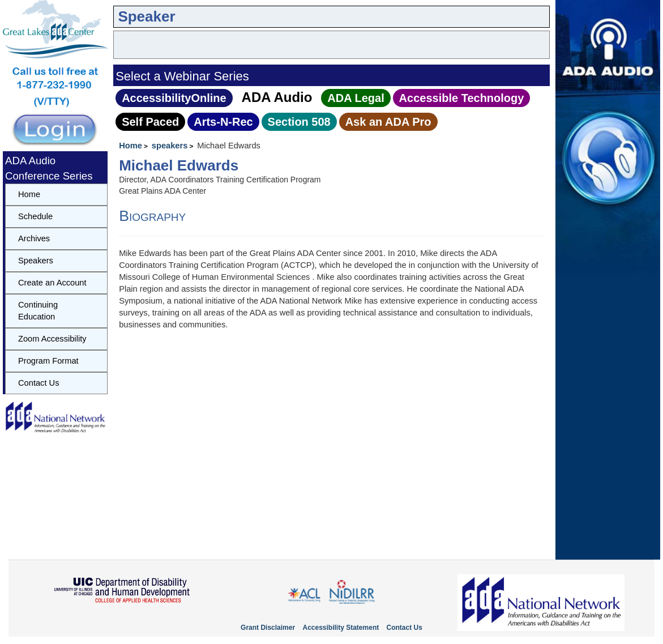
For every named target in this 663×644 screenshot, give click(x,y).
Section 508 (299, 122)
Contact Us (39, 383)
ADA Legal (356, 98)
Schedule (35, 216)
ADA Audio (277, 97)
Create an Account (52, 283)
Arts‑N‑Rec (223, 122)
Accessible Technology (462, 98)
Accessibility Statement (341, 628)
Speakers (36, 261)
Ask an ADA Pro (388, 122)
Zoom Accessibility (52, 339)
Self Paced (150, 122)
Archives (34, 238)
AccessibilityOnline (174, 98)
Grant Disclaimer (268, 628)
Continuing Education (38, 311)
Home (131, 146)
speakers (170, 146)
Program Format (48, 361)
